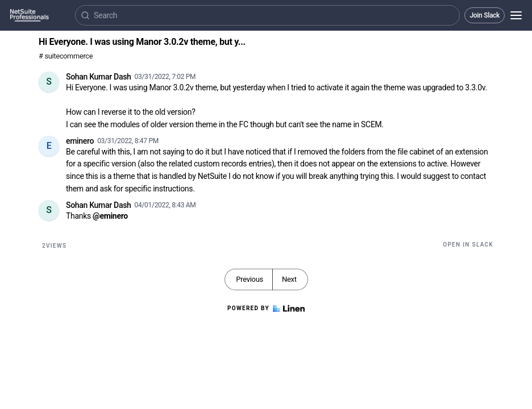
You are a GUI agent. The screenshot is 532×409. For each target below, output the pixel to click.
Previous (250, 279)
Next (289, 279)
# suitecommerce (66, 56)
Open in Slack (468, 245)
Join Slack (485, 15)
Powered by (266, 308)
